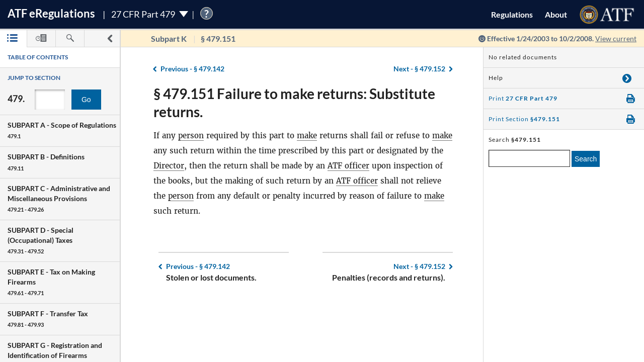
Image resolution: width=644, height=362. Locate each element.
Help (496, 78)
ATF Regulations (51, 13)
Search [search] (586, 159)
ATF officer (348, 166)
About (556, 14)
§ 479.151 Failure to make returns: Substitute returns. (294, 103)
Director (169, 166)
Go (86, 100)
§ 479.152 (419, 69)
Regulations (512, 14)
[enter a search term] (529, 158)
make (307, 135)
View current (616, 38)
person (191, 135)
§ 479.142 (192, 69)
